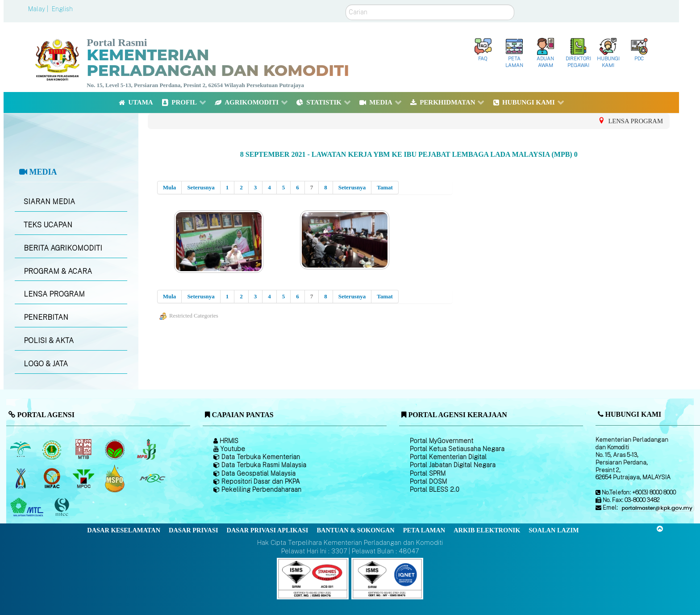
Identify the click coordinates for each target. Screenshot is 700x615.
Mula (170, 187)
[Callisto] (313, 578)
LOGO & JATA (46, 364)
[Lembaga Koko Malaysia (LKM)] (116, 449)
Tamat (385, 187)
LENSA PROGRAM (54, 294)
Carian (346, 5)
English (62, 9)
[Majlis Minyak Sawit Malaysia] (84, 478)
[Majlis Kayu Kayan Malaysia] (28, 507)
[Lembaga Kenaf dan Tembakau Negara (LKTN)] (21, 478)
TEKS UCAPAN (48, 225)
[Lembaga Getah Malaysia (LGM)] (53, 449)
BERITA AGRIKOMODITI (63, 248)
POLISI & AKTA (49, 341)
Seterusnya (201, 187)
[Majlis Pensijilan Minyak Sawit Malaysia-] (116, 478)
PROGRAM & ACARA (58, 271)
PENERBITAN (46, 317)
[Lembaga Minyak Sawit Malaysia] (21, 449)
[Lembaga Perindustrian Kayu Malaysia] (84, 449)
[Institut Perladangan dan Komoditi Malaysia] (53, 478)
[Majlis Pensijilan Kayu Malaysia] (63, 507)
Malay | (39, 9)
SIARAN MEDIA (49, 202)
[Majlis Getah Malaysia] (152, 478)
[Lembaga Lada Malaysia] (147, 449)
